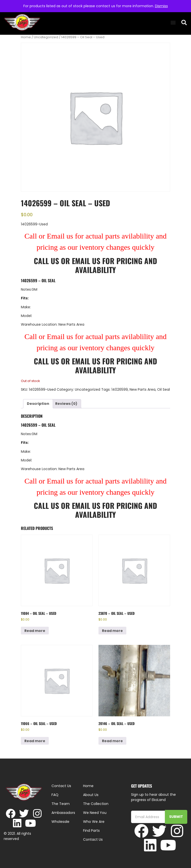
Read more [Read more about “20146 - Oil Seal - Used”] (112, 741)
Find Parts (91, 831)
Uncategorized (46, 37)
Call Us (46, 261)
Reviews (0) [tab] (66, 404)
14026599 (120, 389)
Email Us (87, 261)
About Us (91, 795)
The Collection (96, 804)
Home (26, 37)
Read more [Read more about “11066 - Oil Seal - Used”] (35, 741)
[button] (173, 22)
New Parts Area (143, 389)
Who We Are (94, 822)
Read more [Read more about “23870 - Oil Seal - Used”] (112, 631)
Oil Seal (164, 389)
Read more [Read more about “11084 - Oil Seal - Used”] (35, 631)
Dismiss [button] (161, 6)
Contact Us (93, 839)
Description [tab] (38, 404)
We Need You (95, 813)
